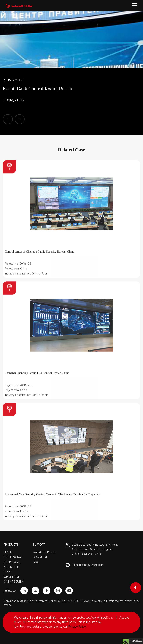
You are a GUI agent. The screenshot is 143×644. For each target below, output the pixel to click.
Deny (110, 618)
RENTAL (8, 552)
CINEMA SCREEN (14, 582)
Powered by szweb (94, 601)
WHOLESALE (12, 577)
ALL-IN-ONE (11, 567)
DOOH (8, 572)
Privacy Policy (131, 601)
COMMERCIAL (12, 562)
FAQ (35, 562)
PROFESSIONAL (13, 557)
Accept (124, 618)
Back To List (13, 80)
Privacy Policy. (77, 627)
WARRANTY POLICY (44, 552)
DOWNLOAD (41, 557)
